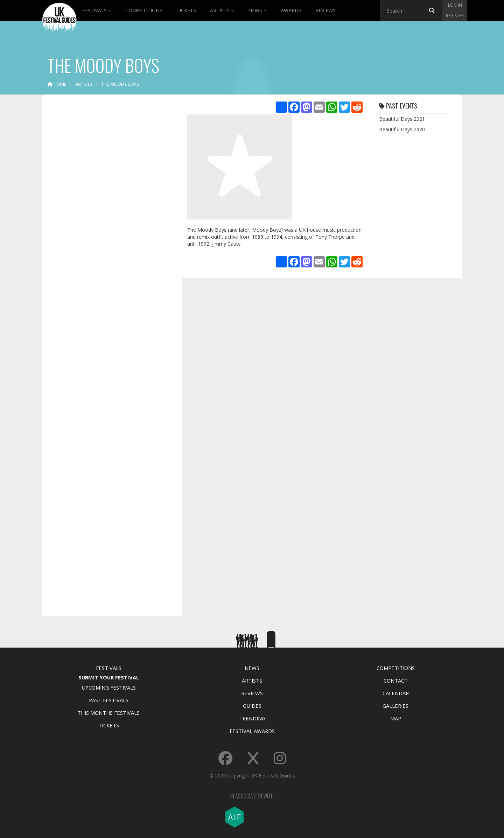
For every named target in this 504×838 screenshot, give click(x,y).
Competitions (144, 10)
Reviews (325, 10)
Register (455, 16)
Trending (252, 718)
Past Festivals (109, 700)
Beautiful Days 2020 (402, 129)
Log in (455, 5)
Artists (222, 10)
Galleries (395, 706)
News (257, 10)
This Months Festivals (108, 713)
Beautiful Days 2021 (402, 119)
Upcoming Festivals (109, 687)
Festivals (97, 10)
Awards (291, 10)
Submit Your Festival (109, 677)
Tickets (186, 10)
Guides (252, 706)
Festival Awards (252, 731)
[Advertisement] (107, 210)
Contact (396, 680)
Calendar (396, 693)
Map (396, 718)
